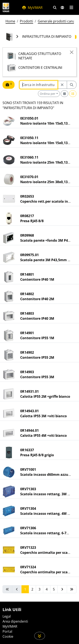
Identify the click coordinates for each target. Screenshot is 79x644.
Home (10, 21)
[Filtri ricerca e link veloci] (55, 8)
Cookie (8, 636)
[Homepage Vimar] (6, 7)
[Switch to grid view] (64, 94)
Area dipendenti (15, 621)
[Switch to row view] (73, 94)
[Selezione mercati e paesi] (62, 8)
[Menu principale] (71, 8)
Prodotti (26, 21)
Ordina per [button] (48, 94)
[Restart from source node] (62, 85)
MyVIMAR (32, 8)
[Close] (72, 52)
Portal (7, 631)
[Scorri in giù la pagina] (39, 636)
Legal (7, 616)
